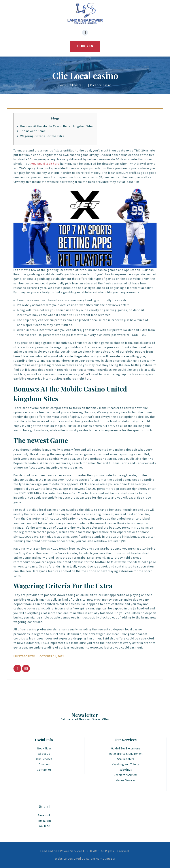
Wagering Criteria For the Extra (42, 136)
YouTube (44, 826)
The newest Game (33, 131)
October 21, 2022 (52, 656)
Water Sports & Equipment (126, 754)
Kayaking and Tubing (126, 764)
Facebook (44, 815)
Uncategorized (24, 656)
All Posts (76, 85)
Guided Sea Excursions (126, 748)
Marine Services (126, 780)
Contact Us (44, 770)
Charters (44, 764)
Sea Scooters (126, 759)
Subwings (126, 770)
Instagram (44, 821)
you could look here (45, 164)
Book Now (44, 748)
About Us (44, 754)
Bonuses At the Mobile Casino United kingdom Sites (57, 126)
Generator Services (126, 775)
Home (62, 85)
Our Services (44, 759)
